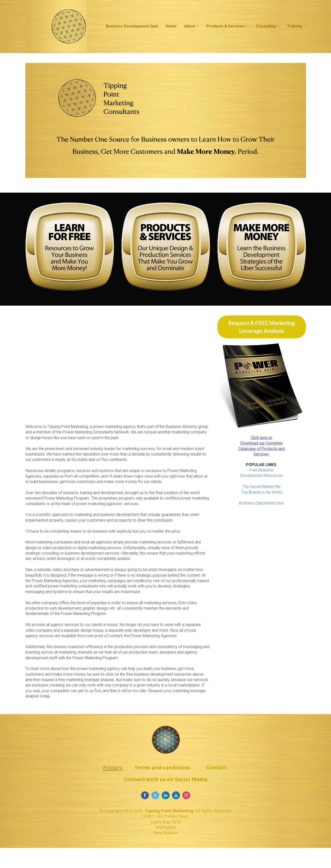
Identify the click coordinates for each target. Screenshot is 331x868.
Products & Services (226, 26)
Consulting (266, 26)
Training (295, 26)
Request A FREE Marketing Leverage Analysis (262, 327)
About (190, 26)
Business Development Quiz (132, 26)
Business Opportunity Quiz (261, 503)
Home (171, 26)
